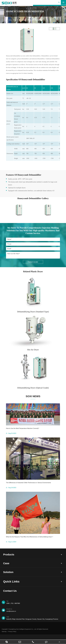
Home (10, 20)
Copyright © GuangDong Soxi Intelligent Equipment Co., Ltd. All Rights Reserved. (25, 634)
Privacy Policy (12, 636)
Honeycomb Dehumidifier (35, 20)
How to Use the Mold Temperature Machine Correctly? (23, 428)
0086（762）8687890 (35, 607)
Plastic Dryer (23, 20)
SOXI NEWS (33, 396)
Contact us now (33, 262)
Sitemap (4, 636)
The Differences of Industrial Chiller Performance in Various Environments (28, 483)
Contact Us (11, 595)
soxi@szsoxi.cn (35, 614)
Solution (9, 575)
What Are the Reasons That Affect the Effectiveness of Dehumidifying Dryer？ (30, 537)
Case (7, 565)
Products (15, 20)
